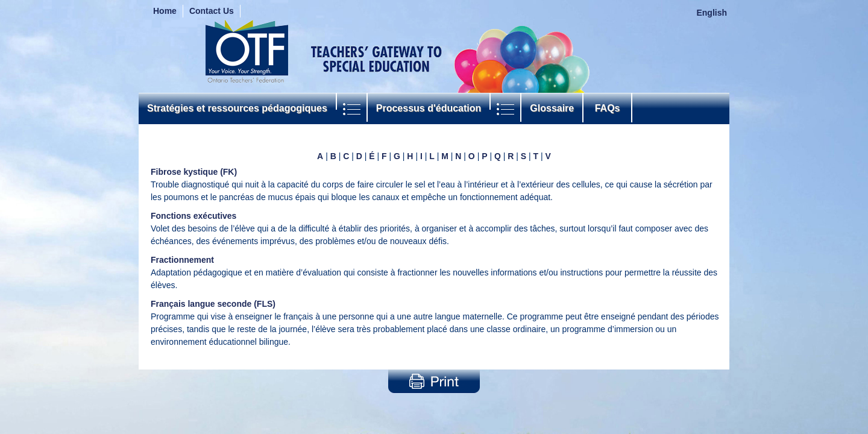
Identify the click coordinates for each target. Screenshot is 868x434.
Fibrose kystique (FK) (194, 172)
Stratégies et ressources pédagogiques (237, 108)
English (712, 13)
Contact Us (212, 11)
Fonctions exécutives (193, 216)
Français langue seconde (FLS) (213, 304)
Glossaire (552, 108)
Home (165, 11)
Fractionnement (182, 260)
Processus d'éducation (429, 108)
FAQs (607, 108)
